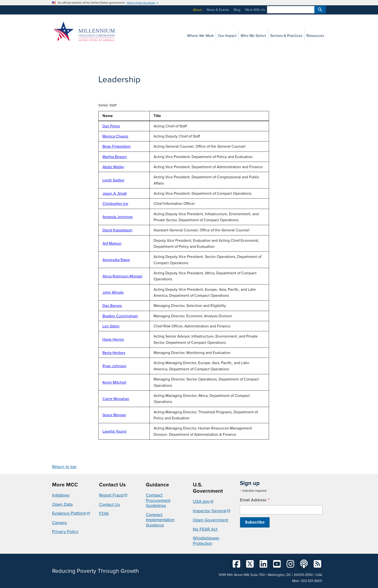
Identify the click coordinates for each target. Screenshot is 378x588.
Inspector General (210, 511)
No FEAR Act (205, 529)
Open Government (210, 520)
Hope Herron (113, 339)
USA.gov (201, 501)
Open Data (62, 504)
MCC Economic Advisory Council (70, 118)
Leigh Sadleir (113, 180)
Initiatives (61, 495)
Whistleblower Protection (206, 541)
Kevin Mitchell (114, 382)
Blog (237, 10)
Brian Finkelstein (117, 146)
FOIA (104, 513)
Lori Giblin (111, 326)
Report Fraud (111, 495)
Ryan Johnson (114, 366)
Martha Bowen (115, 157)
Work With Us (255, 10)
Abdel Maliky (113, 167)
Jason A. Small (115, 193)
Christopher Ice (115, 204)
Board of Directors (66, 89)
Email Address (255, 500)
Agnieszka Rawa (116, 260)
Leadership (62, 98)
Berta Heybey (114, 353)
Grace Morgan (114, 415)
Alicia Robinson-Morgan (122, 276)
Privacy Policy (65, 532)
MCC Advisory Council (68, 106)
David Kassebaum (117, 230)
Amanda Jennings (118, 217)
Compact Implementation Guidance (160, 520)
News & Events (218, 10)
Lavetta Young (114, 431)
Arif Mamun (112, 243)
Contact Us (109, 505)
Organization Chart (66, 129)
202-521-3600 (311, 581)
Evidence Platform (69, 513)
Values (57, 80)
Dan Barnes (112, 306)
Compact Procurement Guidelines (158, 500)
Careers (59, 523)
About (197, 10)
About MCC (61, 71)
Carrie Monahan (116, 399)
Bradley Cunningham (120, 316)
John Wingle (113, 292)
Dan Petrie (111, 126)
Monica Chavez (115, 136)
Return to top (64, 467)
